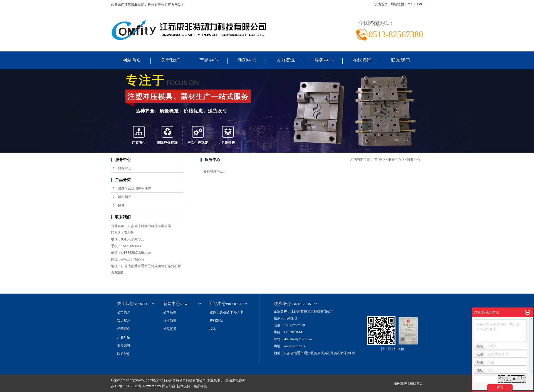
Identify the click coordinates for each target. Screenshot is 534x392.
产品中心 (209, 60)
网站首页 (132, 60)
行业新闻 (170, 321)
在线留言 (416, 383)
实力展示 (124, 321)
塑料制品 (125, 197)
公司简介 (124, 312)
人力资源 (285, 60)
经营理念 (124, 329)
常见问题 (170, 329)
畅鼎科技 (200, 386)
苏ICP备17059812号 (126, 386)
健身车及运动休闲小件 (135, 188)
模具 (121, 205)
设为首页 (381, 4)
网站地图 (397, 4)
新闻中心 (247, 60)
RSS (410, 4)
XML (420, 4)
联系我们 (400, 60)
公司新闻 (170, 312)
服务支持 (400, 383)
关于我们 (170, 60)
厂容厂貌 (124, 337)
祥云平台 (169, 386)
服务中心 (324, 60)
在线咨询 (362, 60)
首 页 (378, 160)
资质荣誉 (124, 346)
